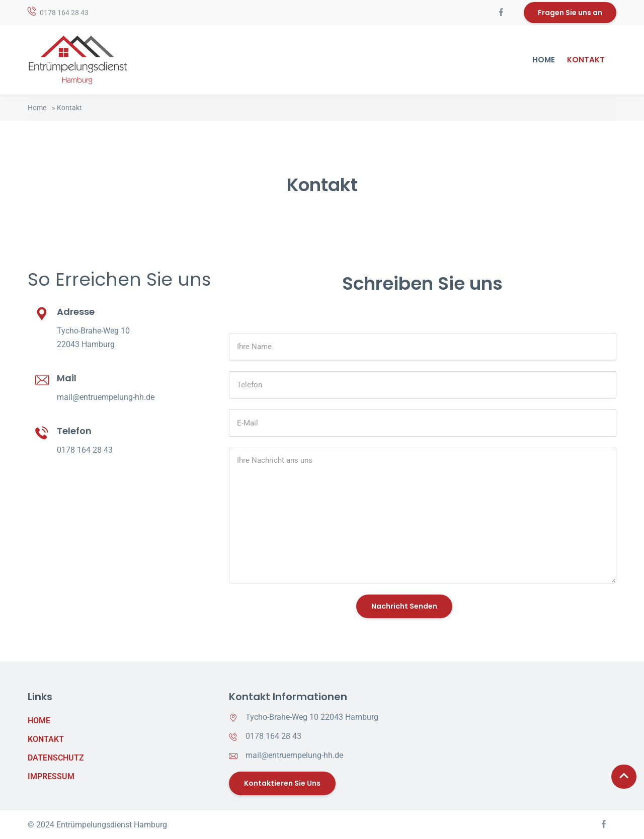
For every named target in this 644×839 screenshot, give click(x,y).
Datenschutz (53, 758)
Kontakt (586, 60)
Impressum (51, 776)
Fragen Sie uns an (570, 13)
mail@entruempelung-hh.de (106, 397)
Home (544, 60)
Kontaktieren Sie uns (282, 783)
